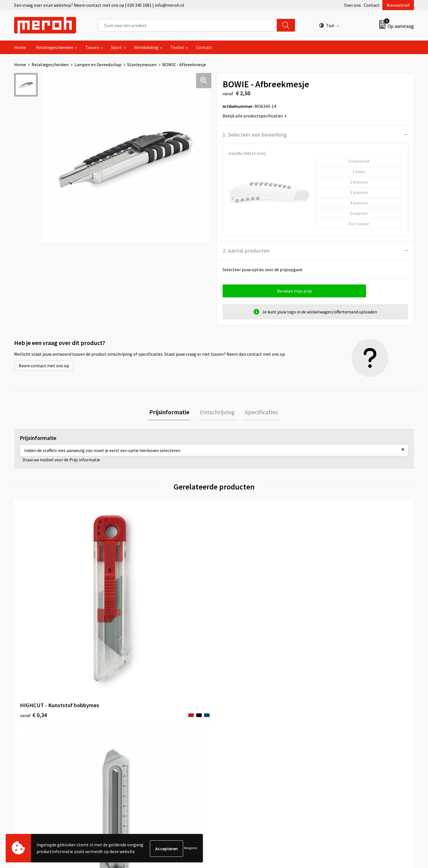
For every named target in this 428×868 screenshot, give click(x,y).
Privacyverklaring (337, 735)
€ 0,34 (33, 614)
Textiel (177, 47)
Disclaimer (330, 744)
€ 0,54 (233, 614)
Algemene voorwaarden (343, 709)
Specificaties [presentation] (260, 413)
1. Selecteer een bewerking (255, 134)
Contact (372, 5)
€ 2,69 (133, 623)
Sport (117, 47)
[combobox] (187, 25)
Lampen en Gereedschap (98, 64)
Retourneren (233, 718)
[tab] (171, 413)
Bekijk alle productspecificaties (255, 116)
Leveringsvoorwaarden (342, 718)
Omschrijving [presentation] (217, 413)
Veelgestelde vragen (141, 726)
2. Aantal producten (246, 251)
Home (20, 47)
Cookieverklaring (337, 726)
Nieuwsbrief (398, 5)
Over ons (352, 5)
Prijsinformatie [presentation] (171, 413)
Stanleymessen (142, 64)
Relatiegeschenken (55, 47)
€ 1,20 (333, 614)
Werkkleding (146, 47)
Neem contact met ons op (44, 366)
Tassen (92, 47)
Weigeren (191, 848)
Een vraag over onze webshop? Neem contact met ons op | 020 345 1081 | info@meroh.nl (99, 5)
